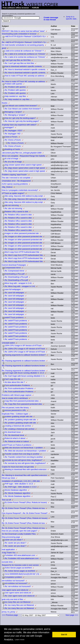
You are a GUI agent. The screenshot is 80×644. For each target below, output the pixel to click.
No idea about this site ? (15, 382)
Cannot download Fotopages (14, 265)
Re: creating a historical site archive (20, 429)
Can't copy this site (13, 379)
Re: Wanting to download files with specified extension (24, 475)
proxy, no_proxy (8, 612)
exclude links (7, 562)
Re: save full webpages (14, 293)
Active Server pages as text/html (18, 568)
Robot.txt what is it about (15, 438)
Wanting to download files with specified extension (26, 469)
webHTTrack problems (14, 317)
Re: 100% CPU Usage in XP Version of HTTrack (25, 349)
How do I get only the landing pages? (20, 118)
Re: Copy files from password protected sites (23, 404)
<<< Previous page (10, 615)
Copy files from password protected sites (22, 401)
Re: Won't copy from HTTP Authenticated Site (24, 255)
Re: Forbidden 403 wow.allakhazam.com (22, 558)
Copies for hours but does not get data (18, 467)
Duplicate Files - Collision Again (15, 414)
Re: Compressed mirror (14, 271)
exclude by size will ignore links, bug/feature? (24, 460)
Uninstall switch (8, 343)
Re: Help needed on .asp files (17, 99)
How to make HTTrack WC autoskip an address (25, 76)
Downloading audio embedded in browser (19, 34)
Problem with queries (13, 84)
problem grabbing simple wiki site (19, 416)
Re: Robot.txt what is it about (17, 441)
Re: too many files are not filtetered (19, 605)
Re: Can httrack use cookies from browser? (23, 109)
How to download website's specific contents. (23, 66)
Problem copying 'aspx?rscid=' (15, 175)
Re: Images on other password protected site (23, 236)
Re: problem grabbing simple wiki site (20, 420)
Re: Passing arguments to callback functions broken (24, 361)
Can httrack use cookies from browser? (21, 106)
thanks (5, 103)
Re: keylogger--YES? (13, 131)
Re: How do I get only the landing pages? (22, 121)
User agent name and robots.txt (15, 590)
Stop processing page (11, 537)
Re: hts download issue (14, 435)
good (4, 48)
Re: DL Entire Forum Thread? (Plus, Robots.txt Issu (23, 508)
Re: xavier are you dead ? (15, 543)
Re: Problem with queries (15, 87)
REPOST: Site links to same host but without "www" (23, 31)
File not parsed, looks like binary (15, 408)
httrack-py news (8, 478)
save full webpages (13, 289)
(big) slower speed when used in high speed (23, 165)
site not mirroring (12, 205)
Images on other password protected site (22, 233)
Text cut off (6, 500)
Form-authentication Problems (17, 385)
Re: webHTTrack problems (16, 321)
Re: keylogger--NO (13, 134)
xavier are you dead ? (14, 540)
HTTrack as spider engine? (13, 193)
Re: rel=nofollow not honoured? (18, 586)
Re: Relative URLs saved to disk (18, 215)
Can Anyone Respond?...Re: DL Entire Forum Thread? (25, 513)
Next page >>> (72, 615)
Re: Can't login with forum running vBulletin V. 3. (25, 376)
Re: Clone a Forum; (13, 140)
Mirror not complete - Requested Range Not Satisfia (23, 156)
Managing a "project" (13, 112)
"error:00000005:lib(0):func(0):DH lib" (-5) (22, 574)
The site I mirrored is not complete (16, 178)
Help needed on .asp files (15, 96)
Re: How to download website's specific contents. (25, 69)
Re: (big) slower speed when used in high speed (25, 168)
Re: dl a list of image (13, 162)
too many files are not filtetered (18, 602)
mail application (8, 549)
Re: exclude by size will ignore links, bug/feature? (25, 463)
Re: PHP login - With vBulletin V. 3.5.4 (20, 487)
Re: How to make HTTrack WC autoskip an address (23, 82)
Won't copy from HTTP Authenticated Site (22, 252)
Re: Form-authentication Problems (19, 388)
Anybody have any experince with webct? (19, 125)
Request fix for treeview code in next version (20, 565)
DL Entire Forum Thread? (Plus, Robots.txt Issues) (26, 502)
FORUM (35, 8)
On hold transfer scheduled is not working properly (23, 45)
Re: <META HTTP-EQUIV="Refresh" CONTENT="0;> (24, 42)
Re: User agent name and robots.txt (20, 596)
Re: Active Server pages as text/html (20, 571)
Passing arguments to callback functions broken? (25, 355)
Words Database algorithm (16, 490)
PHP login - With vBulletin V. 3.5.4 (19, 484)
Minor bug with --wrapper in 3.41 (18, 283)
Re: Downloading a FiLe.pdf (16, 277)
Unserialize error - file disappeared (16, 181)
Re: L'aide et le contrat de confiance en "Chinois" (25, 54)
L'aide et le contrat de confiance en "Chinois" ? (24, 51)
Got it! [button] (64, 635)
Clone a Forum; (11, 137)
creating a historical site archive (18, 426)
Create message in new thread (51, 19)
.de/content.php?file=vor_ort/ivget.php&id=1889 (22, 153)
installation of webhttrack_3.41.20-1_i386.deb (21, 481)
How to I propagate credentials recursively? (20, 190)
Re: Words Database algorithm (18, 493)
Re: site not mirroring (13, 208)
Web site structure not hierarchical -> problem (24, 448)
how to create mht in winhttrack (15, 398)
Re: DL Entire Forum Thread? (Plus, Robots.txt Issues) (25, 518)
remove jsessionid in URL (15, 410)
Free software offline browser (16, 8)
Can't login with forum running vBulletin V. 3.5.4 (24, 373)
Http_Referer (7, 187)
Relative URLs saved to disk (16, 212)
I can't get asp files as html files (18, 60)
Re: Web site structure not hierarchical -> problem (25, 451)
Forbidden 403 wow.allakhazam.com (20, 555)
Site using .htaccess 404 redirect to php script (24, 196)
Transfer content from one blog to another (22, 454)
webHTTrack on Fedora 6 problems (17, 445)
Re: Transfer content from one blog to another (24, 457)
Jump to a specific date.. (72, 18)
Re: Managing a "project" (15, 115)
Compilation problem (13, 577)
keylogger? (9, 127)
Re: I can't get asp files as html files (19, 63)
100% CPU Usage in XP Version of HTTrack (23, 346)
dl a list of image (11, 159)
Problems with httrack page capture (17, 395)
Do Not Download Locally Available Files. (19, 534)
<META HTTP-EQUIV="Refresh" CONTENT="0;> (25, 36)
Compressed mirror (13, 268)
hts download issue (13, 432)
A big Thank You (9, 553)
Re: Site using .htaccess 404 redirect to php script (25, 199)
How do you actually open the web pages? (20, 531)
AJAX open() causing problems (15, 184)
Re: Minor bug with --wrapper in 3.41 (20, 286)
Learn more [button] (20, 640)
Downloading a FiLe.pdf (15, 274)
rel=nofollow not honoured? (13, 581)
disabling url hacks (12, 149)
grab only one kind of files (13, 599)
